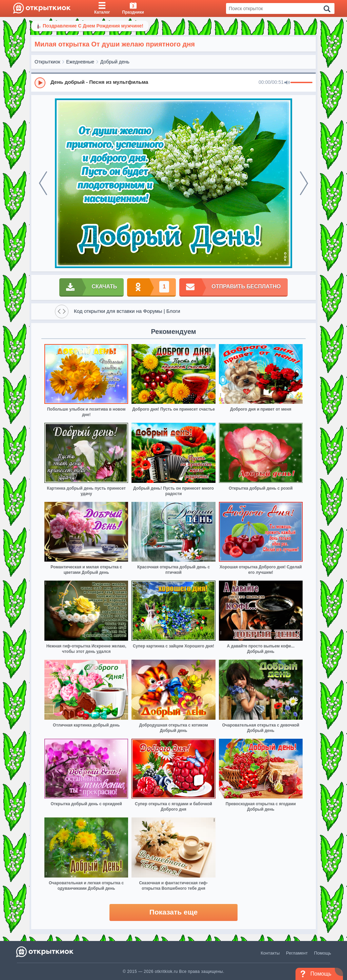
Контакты (270, 953)
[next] (304, 183)
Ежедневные (80, 62)
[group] (173, 82)
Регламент (297, 953)
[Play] (40, 83)
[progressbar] (301, 83)
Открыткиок (47, 62)
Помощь (323, 953)
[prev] (43, 183)
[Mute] (287, 83)
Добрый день (115, 62)
